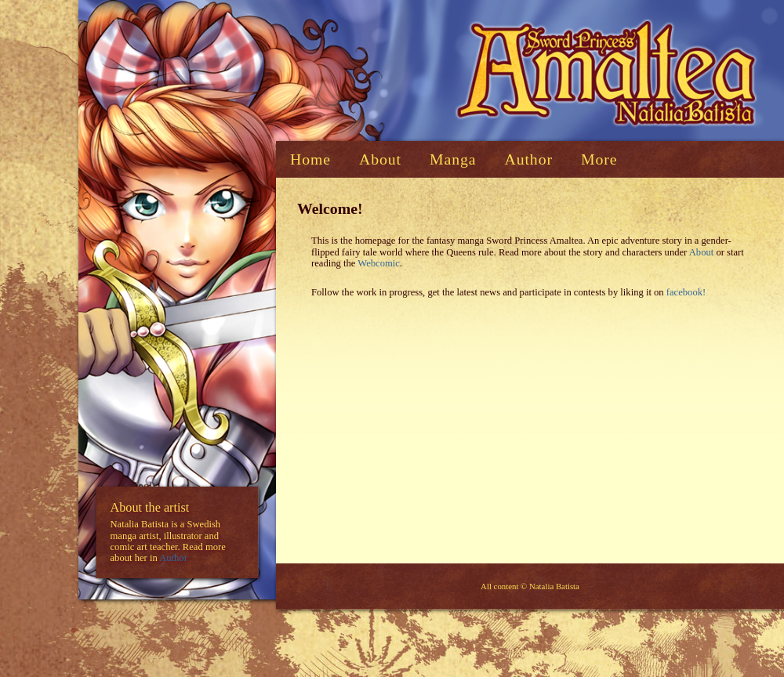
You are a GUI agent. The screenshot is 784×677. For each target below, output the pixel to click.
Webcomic (379, 263)
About (701, 252)
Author (173, 559)
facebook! (686, 292)
